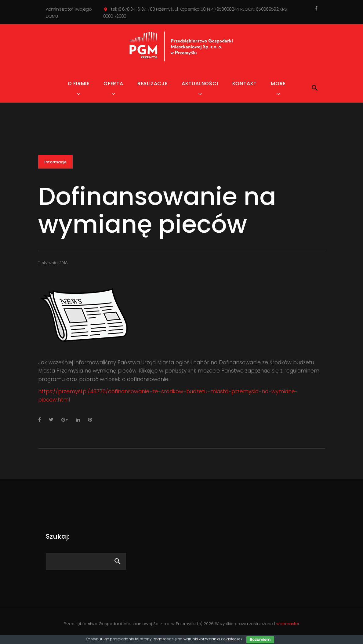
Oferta (113, 84)
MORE (278, 84)
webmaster (288, 624)
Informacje (55, 162)
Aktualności (200, 84)
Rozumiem (260, 640)
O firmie (79, 84)
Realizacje (152, 84)
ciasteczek (233, 639)
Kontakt (245, 84)
